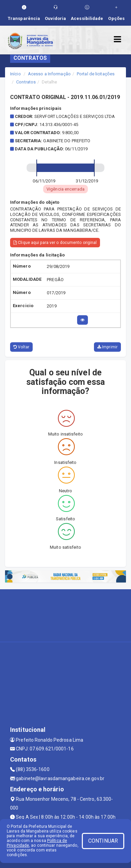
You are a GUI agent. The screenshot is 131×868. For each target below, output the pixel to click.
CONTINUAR (103, 841)
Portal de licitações (96, 74)
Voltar (21, 347)
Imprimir (107, 347)
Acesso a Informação (49, 74)
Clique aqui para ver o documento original (55, 243)
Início (15, 74)
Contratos (26, 82)
